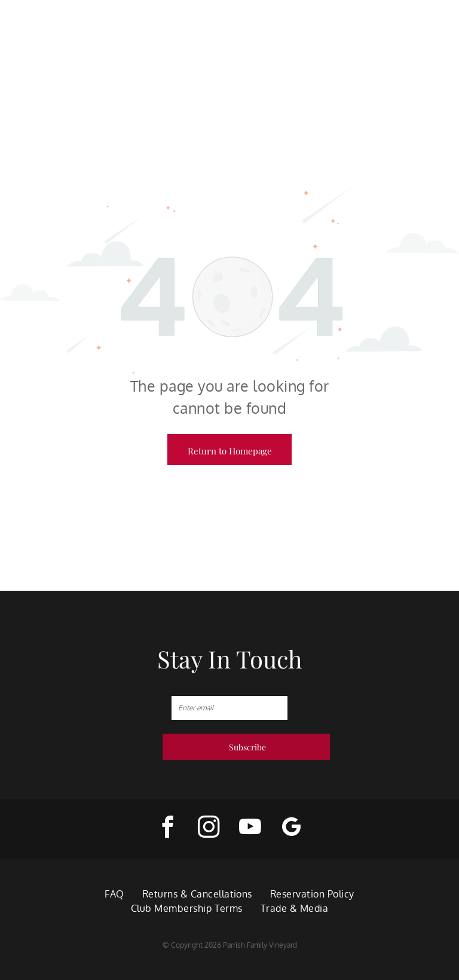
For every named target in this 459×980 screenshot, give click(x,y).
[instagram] (209, 829)
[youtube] (250, 829)
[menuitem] (114, 894)
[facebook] (168, 829)
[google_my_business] (291, 829)
